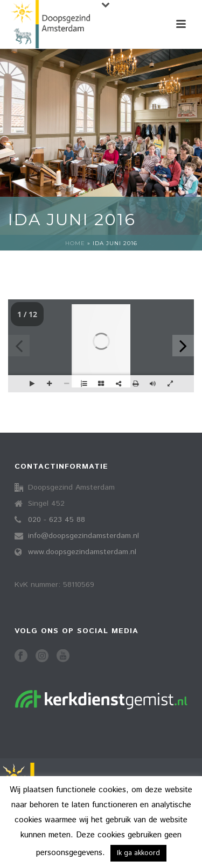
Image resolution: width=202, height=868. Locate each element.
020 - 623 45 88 (57, 520)
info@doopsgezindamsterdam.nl (83, 536)
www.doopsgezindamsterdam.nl (82, 552)
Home (75, 243)
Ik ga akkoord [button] (138, 853)
